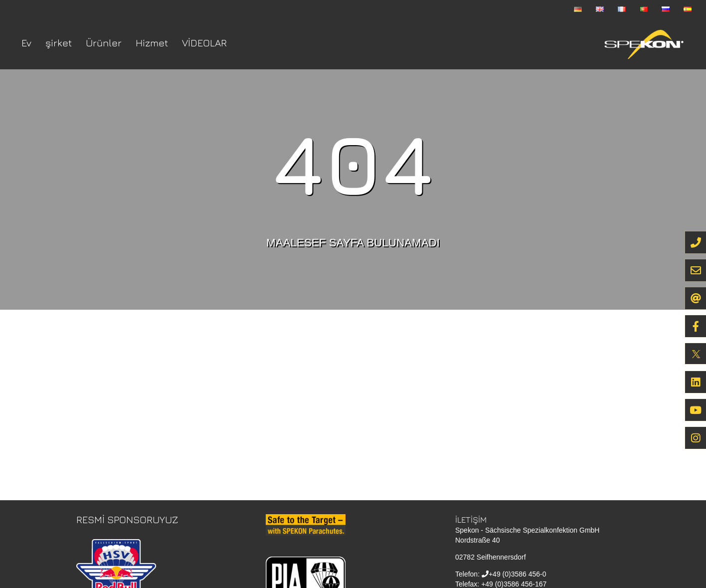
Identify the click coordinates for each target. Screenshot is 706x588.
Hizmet (152, 43)
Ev (26, 43)
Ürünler (104, 43)
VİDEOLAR (204, 43)
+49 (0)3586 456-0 (518, 574)
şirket (59, 43)
